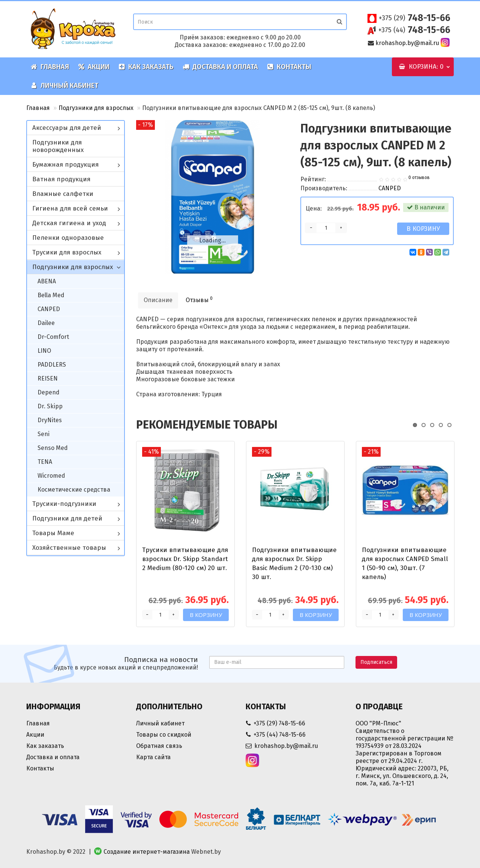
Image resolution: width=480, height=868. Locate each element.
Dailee (46, 323)
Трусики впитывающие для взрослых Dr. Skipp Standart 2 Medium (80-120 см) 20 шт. (185, 559)
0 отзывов (419, 178)
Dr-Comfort (53, 337)
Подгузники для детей (67, 518)
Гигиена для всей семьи (70, 208)
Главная (50, 67)
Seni (43, 434)
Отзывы (199, 300)
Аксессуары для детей (67, 128)
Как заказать (146, 67)
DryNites (50, 420)
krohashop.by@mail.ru (407, 43)
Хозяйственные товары (69, 548)
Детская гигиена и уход (69, 223)
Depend (49, 392)
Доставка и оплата (220, 67)
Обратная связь (159, 746)
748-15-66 (415, 18)
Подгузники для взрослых (96, 108)
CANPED (49, 309)
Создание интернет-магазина (147, 852)
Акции (94, 67)
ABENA (47, 281)
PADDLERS (52, 365)
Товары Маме (53, 533)
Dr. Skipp (50, 406)
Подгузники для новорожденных (58, 146)
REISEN (48, 378)
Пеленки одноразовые (68, 238)
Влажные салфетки (63, 194)
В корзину (423, 229)
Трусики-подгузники (64, 504)
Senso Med (53, 448)
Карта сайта (153, 757)
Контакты (289, 67)
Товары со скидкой (164, 735)
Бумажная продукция (65, 165)
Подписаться (376, 662)
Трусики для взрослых (67, 252)
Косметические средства (74, 490)
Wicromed (51, 476)
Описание (158, 300)
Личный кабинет (64, 86)
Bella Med (51, 295)
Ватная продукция (61, 179)
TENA (45, 462)
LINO (44, 351)
